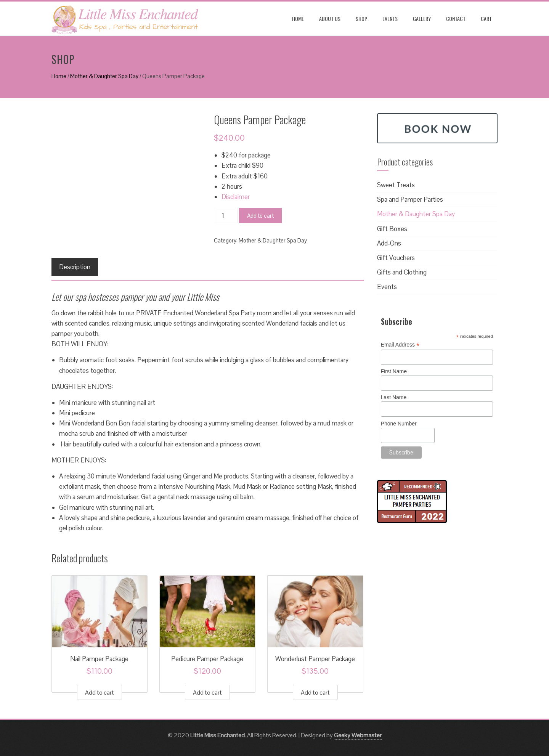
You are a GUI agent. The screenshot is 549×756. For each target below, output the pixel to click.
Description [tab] (75, 267)
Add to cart (260, 216)
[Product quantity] (226, 215)
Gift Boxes (392, 229)
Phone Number (399, 424)
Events (390, 18)
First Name (394, 371)
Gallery (422, 18)
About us (330, 18)
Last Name (394, 397)
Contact (456, 18)
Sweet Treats (396, 185)
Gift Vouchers (396, 258)
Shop (361, 18)
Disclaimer (236, 197)
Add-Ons (389, 243)
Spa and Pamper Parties (410, 199)
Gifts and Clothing (402, 272)
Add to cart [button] (100, 693)
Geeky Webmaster (358, 735)
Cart (486, 18)
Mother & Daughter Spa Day (104, 76)
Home (298, 18)
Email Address (400, 345)
